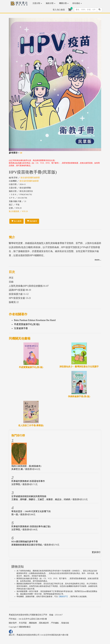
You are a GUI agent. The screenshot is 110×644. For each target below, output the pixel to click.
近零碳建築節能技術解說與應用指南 (29, 496)
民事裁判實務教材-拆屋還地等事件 (28, 481)
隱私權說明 (44, 623)
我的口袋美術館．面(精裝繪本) (26, 466)
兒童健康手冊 (21, 328)
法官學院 (16, 484)
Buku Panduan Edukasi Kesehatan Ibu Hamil (35, 320)
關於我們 (13, 623)
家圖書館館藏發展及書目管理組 (27, 545)
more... (98, 260)
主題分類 (37, 3)
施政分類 (51, 3)
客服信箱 (65, 623)
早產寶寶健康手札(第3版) (27, 324)
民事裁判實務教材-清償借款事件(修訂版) (31, 526)
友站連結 (77, 3)
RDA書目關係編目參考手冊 (25, 542)
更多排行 (96, 552)
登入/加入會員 (59, 10)
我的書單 (32, 221)
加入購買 (16, 221)
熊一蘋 (15, 514)
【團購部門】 (63, 597)
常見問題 (23, 623)
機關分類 (64, 3)
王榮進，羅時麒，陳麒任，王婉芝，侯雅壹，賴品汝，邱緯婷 (41, 499)
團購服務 (33, 623)
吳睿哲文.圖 (17, 469)
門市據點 (55, 623)
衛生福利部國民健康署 (30, 178)
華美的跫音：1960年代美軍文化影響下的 (31, 511)
